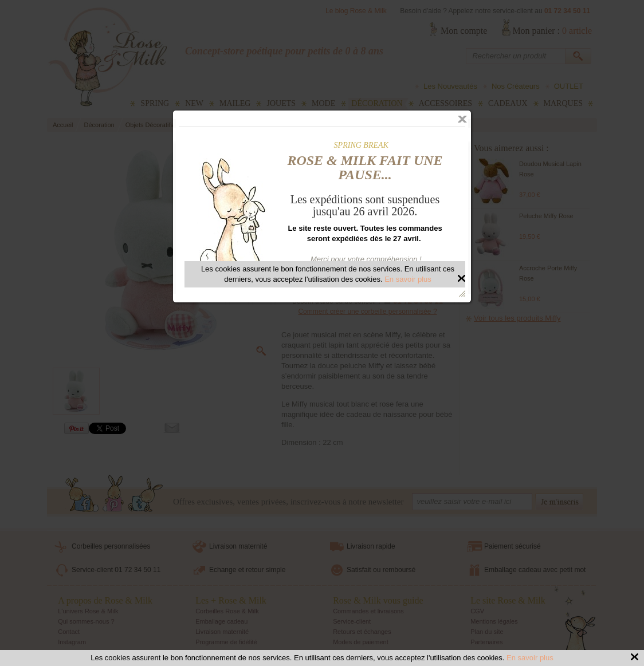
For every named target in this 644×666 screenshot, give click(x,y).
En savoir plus (530, 658)
